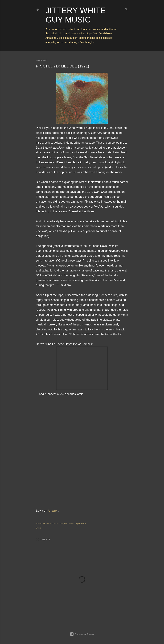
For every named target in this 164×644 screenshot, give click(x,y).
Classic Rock (58, 523)
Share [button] (39, 528)
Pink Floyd (69, 523)
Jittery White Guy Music (85, 33)
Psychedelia (80, 523)
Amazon (53, 511)
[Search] (126, 9)
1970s (49, 523)
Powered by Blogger (82, 634)
